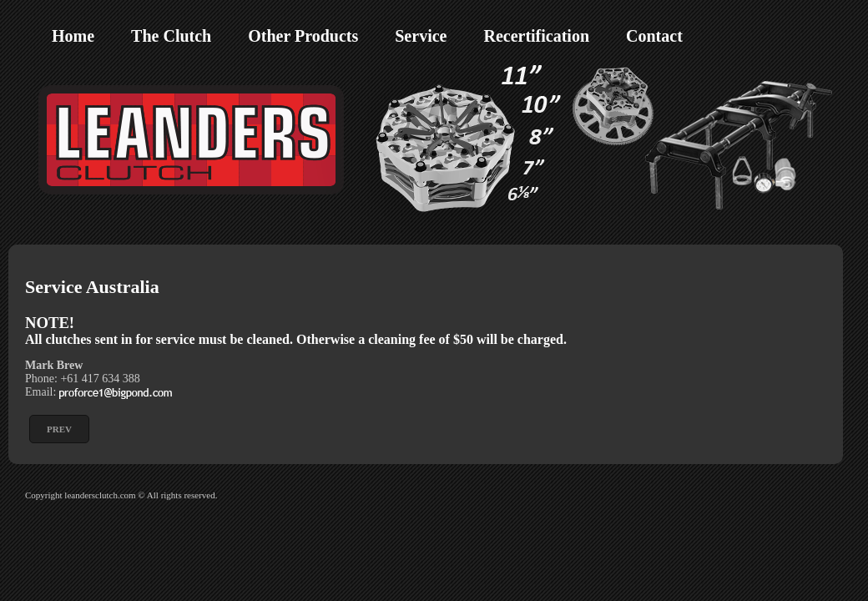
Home (73, 36)
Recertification (536, 36)
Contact (654, 36)
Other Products (303, 36)
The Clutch (171, 36)
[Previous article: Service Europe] (59, 429)
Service (421, 36)
